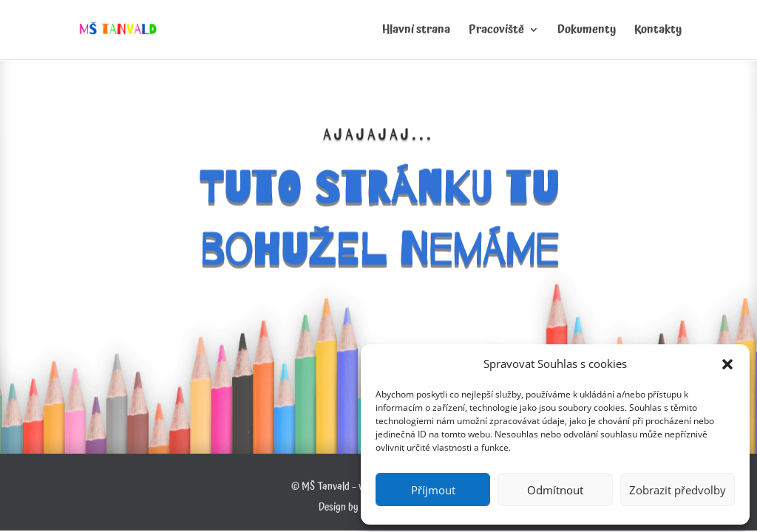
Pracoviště (496, 32)
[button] (727, 364)
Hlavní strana (416, 32)
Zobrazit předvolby (678, 490)
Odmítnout (555, 490)
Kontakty (658, 32)
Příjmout (433, 490)
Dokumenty (587, 32)
